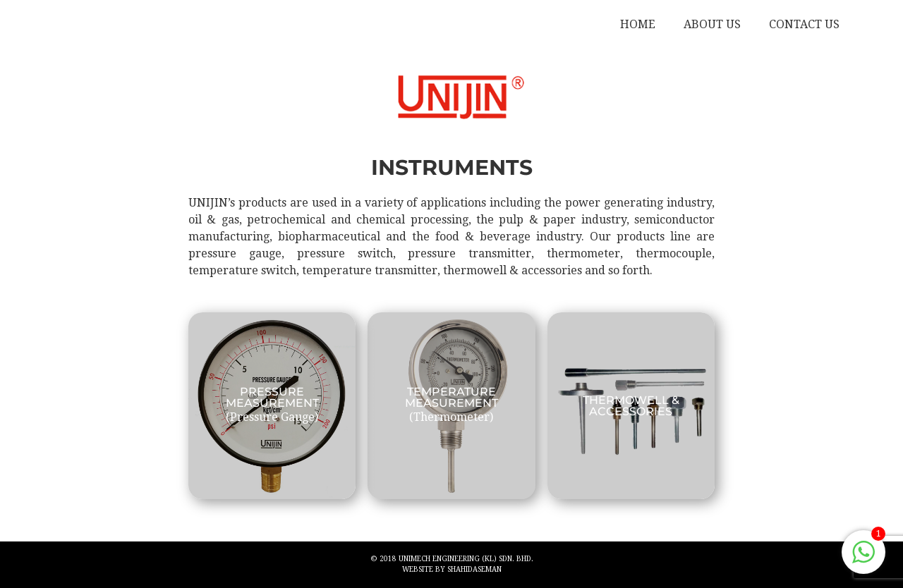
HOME (638, 24)
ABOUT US (712, 24)
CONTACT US (804, 24)
